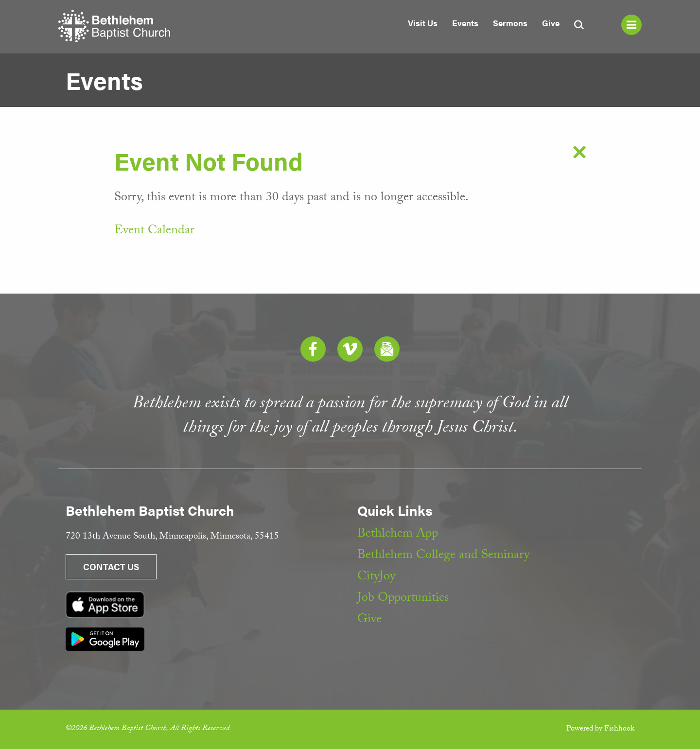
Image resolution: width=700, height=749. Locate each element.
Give (551, 23)
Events (465, 23)
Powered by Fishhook (600, 729)
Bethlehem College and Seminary (443, 556)
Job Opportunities (403, 599)
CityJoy (376, 577)
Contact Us (111, 566)
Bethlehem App (398, 535)
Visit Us (423, 23)
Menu (631, 25)
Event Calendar (154, 231)
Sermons (510, 23)
